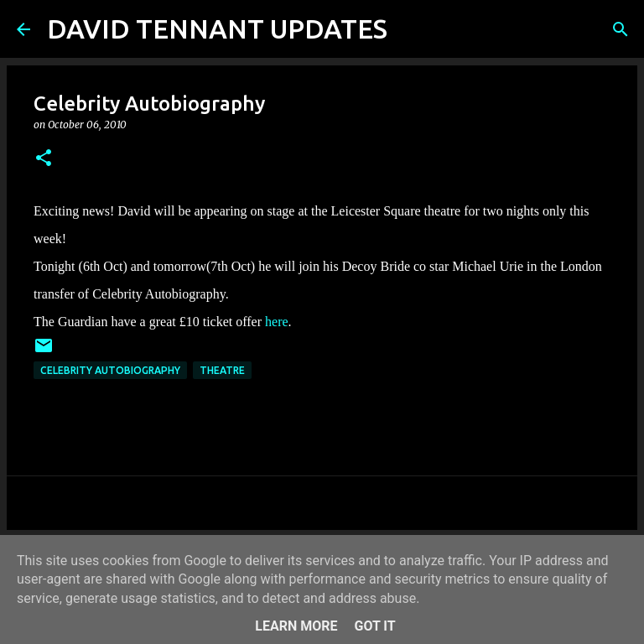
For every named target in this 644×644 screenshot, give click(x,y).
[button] (44, 159)
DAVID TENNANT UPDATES (217, 29)
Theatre (222, 370)
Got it (374, 626)
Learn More (296, 626)
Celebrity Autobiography (110, 370)
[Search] (411, 29)
